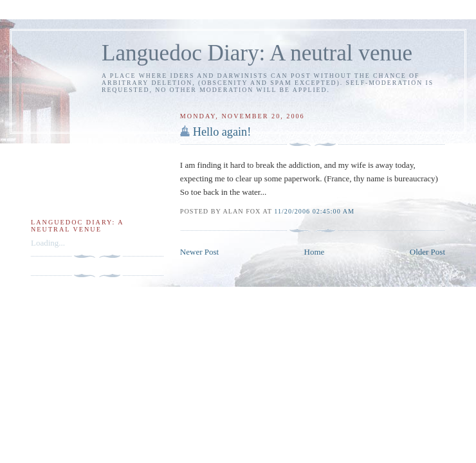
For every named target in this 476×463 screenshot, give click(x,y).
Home (315, 252)
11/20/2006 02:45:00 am (314, 211)
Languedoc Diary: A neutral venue (257, 53)
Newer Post (199, 252)
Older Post (427, 252)
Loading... (48, 243)
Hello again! (222, 132)
